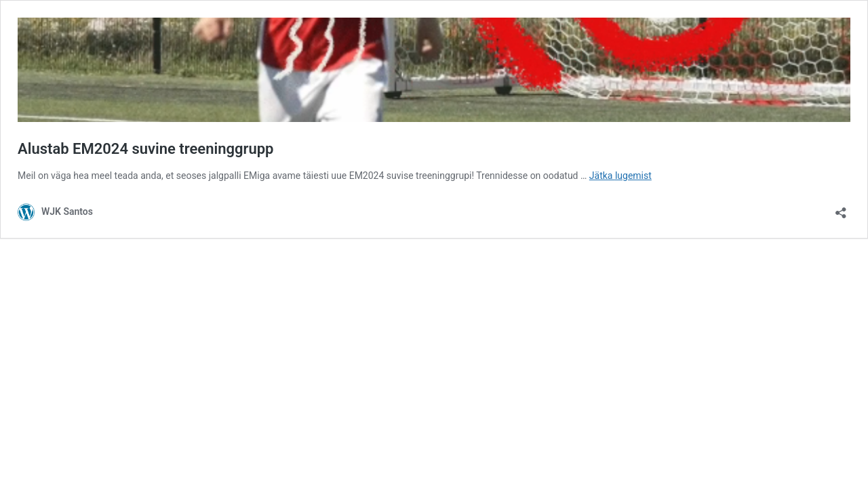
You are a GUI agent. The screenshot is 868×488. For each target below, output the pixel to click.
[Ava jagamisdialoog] (841, 208)
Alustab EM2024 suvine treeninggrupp (145, 149)
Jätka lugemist (620, 176)
